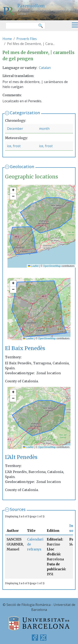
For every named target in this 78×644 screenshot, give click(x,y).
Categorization (25, 113)
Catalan (45, 68)
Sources (18, 509)
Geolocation (22, 167)
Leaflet (33, 266)
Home (7, 39)
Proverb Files (27, 39)
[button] (13, 190)
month (44, 129)
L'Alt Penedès (21, 457)
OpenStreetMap (52, 266)
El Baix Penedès (25, 348)
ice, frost (14, 146)
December (15, 129)
